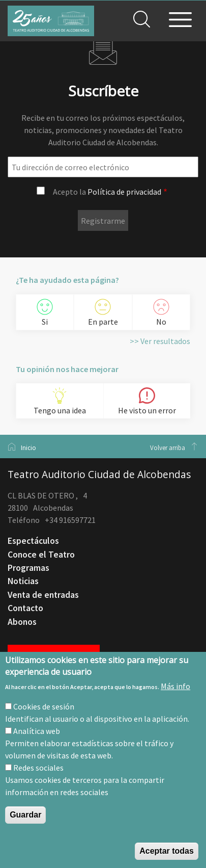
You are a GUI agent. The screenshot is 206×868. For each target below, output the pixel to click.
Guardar (25, 815)
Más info (175, 686)
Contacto (25, 608)
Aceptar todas (167, 851)
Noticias (23, 581)
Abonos (22, 622)
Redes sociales (38, 768)
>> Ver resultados (160, 341)
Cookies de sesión (44, 706)
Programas (28, 568)
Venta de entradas (43, 595)
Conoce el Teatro (41, 555)
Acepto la (107, 192)
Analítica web (37, 731)
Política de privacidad (124, 192)
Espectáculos (33, 541)
